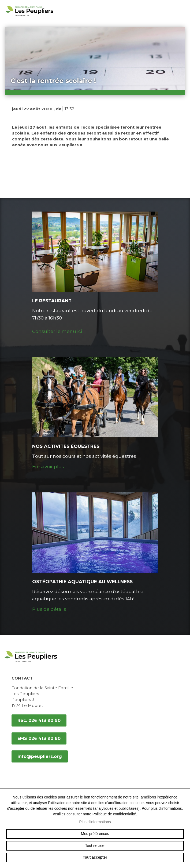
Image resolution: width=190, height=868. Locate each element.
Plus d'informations (95, 822)
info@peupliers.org (40, 756)
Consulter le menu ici (57, 331)
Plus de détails (49, 609)
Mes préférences (95, 834)
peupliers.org (29, 17)
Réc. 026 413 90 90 (39, 720)
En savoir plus (48, 467)
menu (182, 11)
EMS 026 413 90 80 (39, 738)
